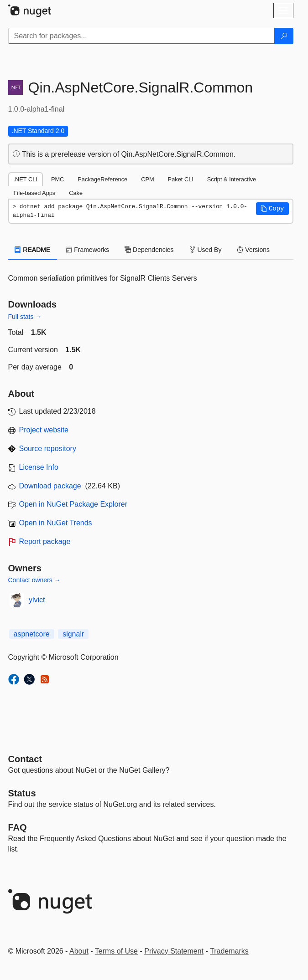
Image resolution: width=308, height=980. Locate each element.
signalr (73, 634)
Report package (45, 541)
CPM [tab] (147, 179)
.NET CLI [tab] (26, 179)
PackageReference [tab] (102, 179)
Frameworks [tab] (87, 250)
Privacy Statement (174, 951)
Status (22, 793)
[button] (272, 209)
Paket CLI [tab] (181, 179)
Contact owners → (34, 580)
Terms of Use (116, 951)
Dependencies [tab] (149, 250)
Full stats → (25, 317)
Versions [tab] (253, 250)
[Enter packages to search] (141, 36)
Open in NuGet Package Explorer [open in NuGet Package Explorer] (73, 504)
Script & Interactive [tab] (232, 179)
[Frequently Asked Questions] (18, 827)
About (79, 951)
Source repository (48, 449)
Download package (50, 486)
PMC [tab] (57, 179)
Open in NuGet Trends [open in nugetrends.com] (56, 523)
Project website (44, 430)
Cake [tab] (76, 193)
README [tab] (33, 250)
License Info (39, 467)
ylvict (37, 600)
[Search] (284, 36)
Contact (25, 759)
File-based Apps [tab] (35, 193)
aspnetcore (32, 634)
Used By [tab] (206, 250)
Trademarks (229, 951)
